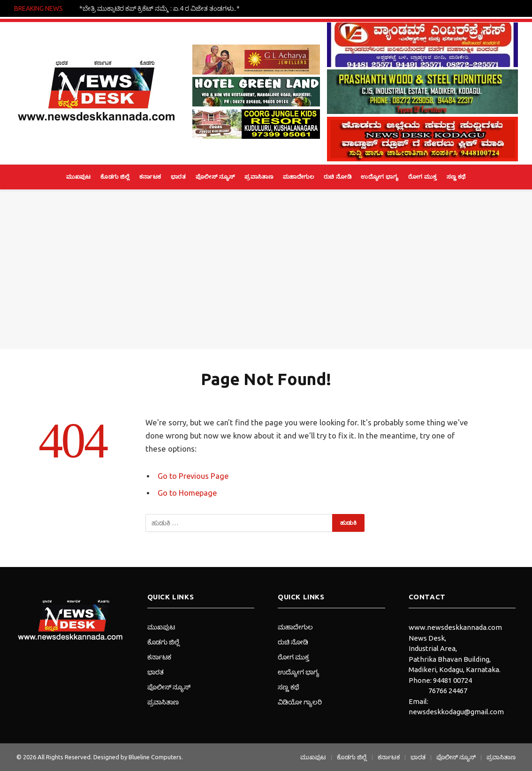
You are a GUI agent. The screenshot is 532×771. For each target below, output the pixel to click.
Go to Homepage (188, 493)
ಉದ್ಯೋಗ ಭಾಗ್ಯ (380, 177)
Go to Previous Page (194, 476)
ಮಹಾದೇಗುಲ (298, 177)
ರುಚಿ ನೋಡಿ (338, 177)
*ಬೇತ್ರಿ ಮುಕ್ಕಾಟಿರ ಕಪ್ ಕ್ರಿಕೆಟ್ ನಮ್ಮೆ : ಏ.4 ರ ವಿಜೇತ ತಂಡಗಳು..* (160, 8)
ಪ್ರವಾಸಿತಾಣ (259, 177)
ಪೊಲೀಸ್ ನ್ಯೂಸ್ (215, 177)
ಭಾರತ (178, 177)
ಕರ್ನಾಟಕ (150, 177)
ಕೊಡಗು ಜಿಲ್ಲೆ (115, 177)
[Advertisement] (266, 269)
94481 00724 (452, 680)
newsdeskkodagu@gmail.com (456, 712)
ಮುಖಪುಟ (79, 177)
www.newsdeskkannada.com (455, 627)
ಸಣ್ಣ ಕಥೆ (456, 177)
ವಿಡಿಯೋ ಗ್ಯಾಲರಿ (300, 702)
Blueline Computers (155, 757)
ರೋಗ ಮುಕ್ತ (422, 177)
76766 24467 (448, 691)
